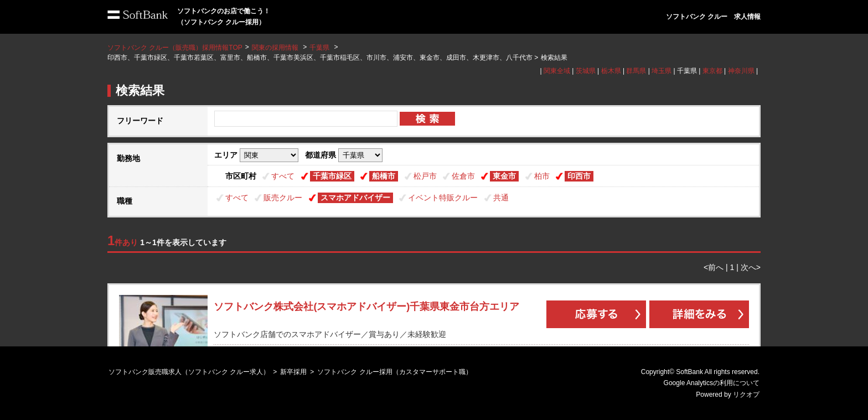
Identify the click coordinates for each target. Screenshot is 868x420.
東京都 (712, 71)
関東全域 (557, 71)
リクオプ (746, 395)
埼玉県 (662, 71)
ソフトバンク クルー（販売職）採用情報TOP (175, 48)
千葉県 (319, 48)
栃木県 (611, 71)
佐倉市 (463, 176)
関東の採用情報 (276, 48)
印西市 (579, 176)
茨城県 (586, 71)
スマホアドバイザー (355, 198)
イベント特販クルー (443, 198)
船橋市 (384, 176)
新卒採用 (293, 372)
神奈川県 (741, 71)
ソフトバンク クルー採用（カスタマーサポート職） (394, 372)
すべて (283, 176)
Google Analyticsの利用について (712, 383)
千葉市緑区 (332, 176)
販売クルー (283, 198)
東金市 (504, 176)
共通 (501, 198)
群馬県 (636, 71)
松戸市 (425, 176)
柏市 (542, 176)
